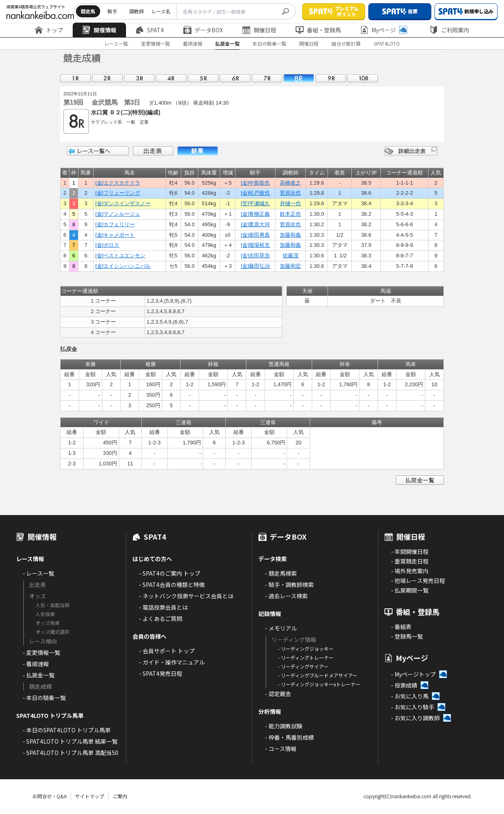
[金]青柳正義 (255, 214)
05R (203, 78)
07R (267, 78)
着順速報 (193, 43)
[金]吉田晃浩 (255, 256)
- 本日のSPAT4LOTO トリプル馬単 (67, 730)
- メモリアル (281, 628)
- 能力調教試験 (284, 726)
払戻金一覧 (227, 43)
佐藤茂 (291, 256)
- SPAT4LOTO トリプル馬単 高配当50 (70, 753)
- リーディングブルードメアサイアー (318, 675)
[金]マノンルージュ (118, 214)
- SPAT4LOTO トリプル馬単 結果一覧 (70, 741)
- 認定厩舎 (278, 694)
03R (139, 78)
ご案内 (120, 796)
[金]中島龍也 (255, 183)
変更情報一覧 (155, 43)
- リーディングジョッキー (306, 649)
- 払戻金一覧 (39, 675)
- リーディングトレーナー (306, 657)
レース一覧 (116, 43)
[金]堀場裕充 (255, 245)
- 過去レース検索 (286, 596)
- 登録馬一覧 (407, 636)
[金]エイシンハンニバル (123, 266)
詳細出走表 (411, 151)
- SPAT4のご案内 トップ (170, 573)
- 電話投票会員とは (163, 607)
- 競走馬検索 (281, 573)
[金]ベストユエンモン (120, 256)
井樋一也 (290, 203)
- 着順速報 (36, 664)
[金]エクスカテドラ (118, 183)
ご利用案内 (449, 30)
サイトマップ (90, 796)
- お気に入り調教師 (415, 718)
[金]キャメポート (115, 235)
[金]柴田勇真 (255, 235)
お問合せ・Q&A (49, 796)
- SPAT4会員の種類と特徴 (172, 585)
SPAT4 (150, 30)
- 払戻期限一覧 (410, 590)
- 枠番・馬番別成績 (289, 737)
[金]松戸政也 (255, 193)
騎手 (112, 11)
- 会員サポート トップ (167, 651)
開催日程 (259, 30)
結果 (197, 151)
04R (171, 78)
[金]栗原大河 (255, 224)
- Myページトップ (413, 674)
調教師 (136, 11)
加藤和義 (290, 235)
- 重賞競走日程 (410, 561)
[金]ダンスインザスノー (123, 203)
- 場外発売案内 (410, 571)
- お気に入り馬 (410, 696)
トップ (49, 30)
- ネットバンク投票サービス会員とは (186, 596)
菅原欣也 (290, 193)
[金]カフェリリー (115, 224)
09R (331, 78)
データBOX (203, 30)
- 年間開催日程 (410, 551)
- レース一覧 (38, 573)
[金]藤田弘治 (255, 266)
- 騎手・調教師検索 (289, 585)
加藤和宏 (290, 266)
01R (76, 78)
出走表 (153, 151)
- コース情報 (281, 749)
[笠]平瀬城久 (255, 203)
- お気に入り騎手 (413, 707)
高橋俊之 (290, 183)
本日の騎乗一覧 (269, 43)
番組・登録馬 (318, 30)
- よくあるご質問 (161, 618)
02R (107, 78)
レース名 (161, 11)
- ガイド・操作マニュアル (172, 662)
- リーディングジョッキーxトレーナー (319, 684)
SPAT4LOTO (387, 43)
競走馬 (88, 11)
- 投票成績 (404, 685)
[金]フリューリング (118, 193)
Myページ (384, 30)
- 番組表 (401, 627)
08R (299, 78)
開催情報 (99, 30)
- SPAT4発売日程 (161, 673)
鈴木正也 (290, 214)
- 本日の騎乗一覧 (44, 698)
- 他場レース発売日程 (418, 581)
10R (363, 78)
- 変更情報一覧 (41, 652)
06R (235, 78)
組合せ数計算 (346, 43)
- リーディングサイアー (303, 666)
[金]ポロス (107, 245)
